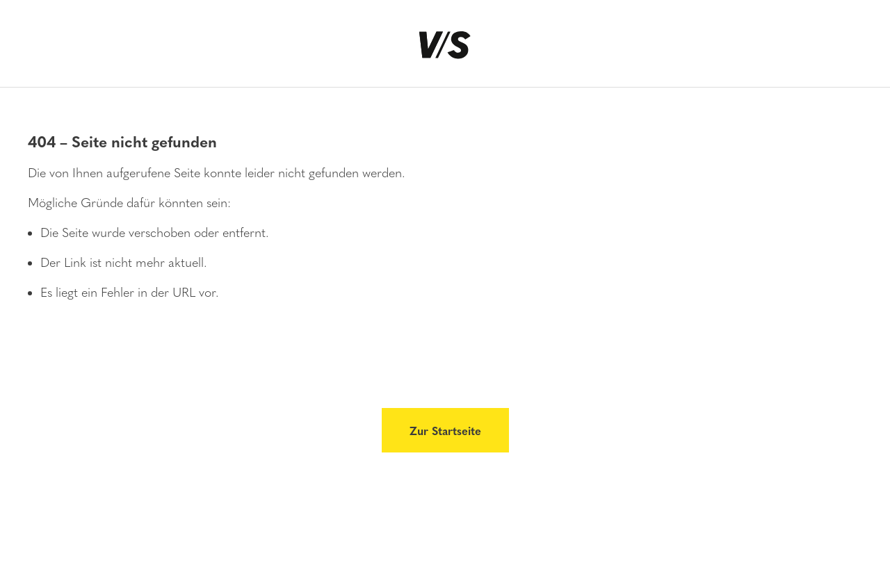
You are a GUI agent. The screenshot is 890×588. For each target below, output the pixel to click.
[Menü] (34, 50)
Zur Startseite (445, 430)
